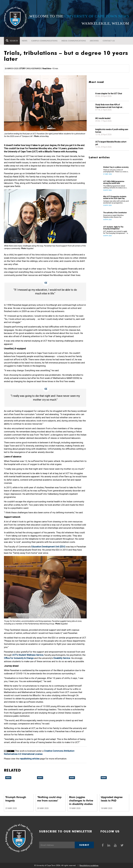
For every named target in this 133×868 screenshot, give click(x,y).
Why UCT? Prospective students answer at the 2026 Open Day (115, 198)
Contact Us (109, 41)
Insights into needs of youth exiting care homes (112, 131)
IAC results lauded (103, 118)
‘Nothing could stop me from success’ (49, 799)
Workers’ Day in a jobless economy (116, 167)
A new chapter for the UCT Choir (109, 94)
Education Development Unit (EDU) (48, 547)
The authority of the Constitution (115, 213)
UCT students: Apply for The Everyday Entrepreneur (113, 228)
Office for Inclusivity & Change (19, 658)
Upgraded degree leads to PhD (112, 799)
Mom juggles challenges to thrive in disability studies (81, 801)
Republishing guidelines (89, 865)
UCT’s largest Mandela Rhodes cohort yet (111, 143)
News (25, 41)
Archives (94, 41)
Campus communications (44, 41)
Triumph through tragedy (16, 799)
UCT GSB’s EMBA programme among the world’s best (114, 182)
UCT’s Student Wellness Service (28, 655)
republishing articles (30, 759)
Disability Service (62, 658)
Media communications (74, 41)
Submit (84, 845)
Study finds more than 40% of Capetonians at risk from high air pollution (109, 106)
